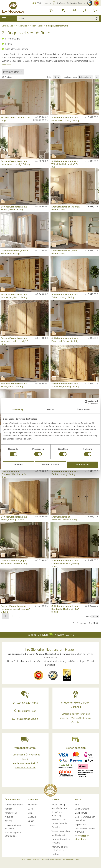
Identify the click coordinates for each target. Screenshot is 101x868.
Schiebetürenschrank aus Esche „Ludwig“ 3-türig (65, 473)
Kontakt (8, 809)
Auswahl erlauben (51, 464)
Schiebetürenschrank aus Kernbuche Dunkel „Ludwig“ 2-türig (16, 609)
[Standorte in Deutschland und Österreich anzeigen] (75, 10)
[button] (42, 3)
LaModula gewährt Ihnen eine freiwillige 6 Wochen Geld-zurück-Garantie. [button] (76, 718)
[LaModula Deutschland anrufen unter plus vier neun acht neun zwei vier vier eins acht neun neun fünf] (51, 10)
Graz (30, 813)
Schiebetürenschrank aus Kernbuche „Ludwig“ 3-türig (15, 163)
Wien (30, 809)
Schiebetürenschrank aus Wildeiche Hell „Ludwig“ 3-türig (15, 341)
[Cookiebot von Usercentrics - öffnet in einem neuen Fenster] (86, 402)
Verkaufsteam (11, 813)
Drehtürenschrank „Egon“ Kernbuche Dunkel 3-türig (14, 562)
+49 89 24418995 (25, 703)
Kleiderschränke (37, 26)
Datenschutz (81, 813)
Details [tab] (50, 410)
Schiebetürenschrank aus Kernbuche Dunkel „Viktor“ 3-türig (65, 609)
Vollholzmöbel (22, 26)
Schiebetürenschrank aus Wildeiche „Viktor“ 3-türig (14, 296)
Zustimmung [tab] (18, 410)
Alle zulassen (82, 464)
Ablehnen (19, 464)
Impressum (80, 824)
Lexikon (55, 854)
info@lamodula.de (25, 719)
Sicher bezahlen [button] (76, 748)
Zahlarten (56, 827)
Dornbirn (32, 825)
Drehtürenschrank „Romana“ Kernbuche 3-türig (14, 474)
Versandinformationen (62, 831)
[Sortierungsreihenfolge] (97, 77)
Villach (31, 821)
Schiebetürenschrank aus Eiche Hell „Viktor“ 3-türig (65, 340)
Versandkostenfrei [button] (25, 748)
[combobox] (58, 19)
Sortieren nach (71, 77)
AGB (77, 805)
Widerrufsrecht (82, 809)
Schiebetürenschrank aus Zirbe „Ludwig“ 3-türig (65, 296)
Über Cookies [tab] (84, 410)
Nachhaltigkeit (58, 835)
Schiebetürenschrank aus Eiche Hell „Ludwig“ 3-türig (66, 119)
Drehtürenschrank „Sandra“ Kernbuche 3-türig (15, 252)
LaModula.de (8, 26)
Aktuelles (9, 817)
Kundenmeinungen (14, 805)
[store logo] (13, 8)
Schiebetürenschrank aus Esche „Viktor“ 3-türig (14, 208)
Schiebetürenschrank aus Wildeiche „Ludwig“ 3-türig (65, 385)
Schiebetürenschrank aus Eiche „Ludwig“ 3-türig (14, 518)
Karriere (8, 821)
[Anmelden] (85, 10)
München (32, 805)
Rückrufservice (25, 711)
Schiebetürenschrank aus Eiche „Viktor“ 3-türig (14, 385)
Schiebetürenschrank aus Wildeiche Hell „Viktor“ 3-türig (65, 164)
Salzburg (32, 817)
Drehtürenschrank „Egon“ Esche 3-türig (65, 252)
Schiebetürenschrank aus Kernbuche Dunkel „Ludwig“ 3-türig (66, 563)
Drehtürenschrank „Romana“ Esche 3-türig (64, 518)
